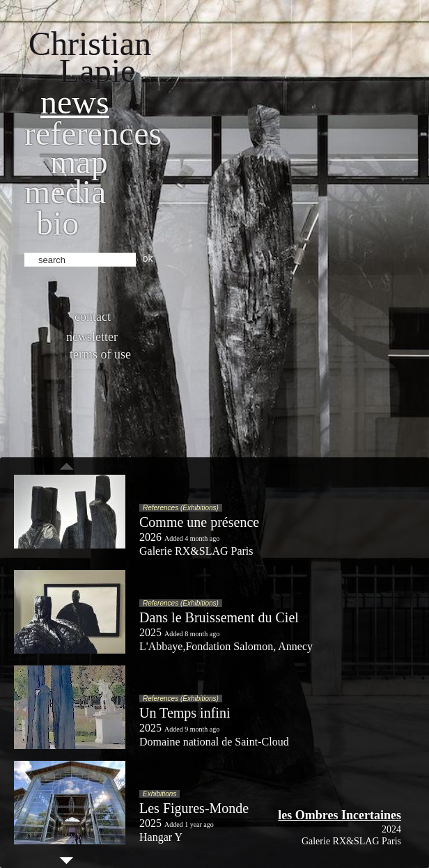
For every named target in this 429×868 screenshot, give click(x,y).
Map (79, 162)
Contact (93, 317)
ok (148, 258)
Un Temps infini (185, 713)
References (93, 133)
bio (57, 223)
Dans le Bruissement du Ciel (219, 617)
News (75, 102)
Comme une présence (199, 522)
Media (65, 192)
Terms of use (100, 354)
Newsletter (92, 337)
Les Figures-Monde (194, 808)
